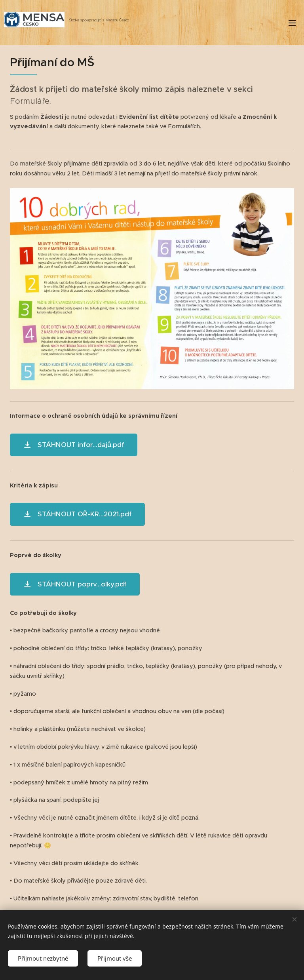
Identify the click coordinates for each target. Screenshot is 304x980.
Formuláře (30, 101)
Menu (292, 23)
